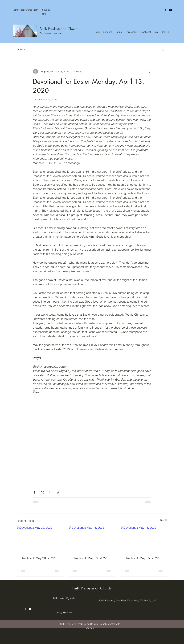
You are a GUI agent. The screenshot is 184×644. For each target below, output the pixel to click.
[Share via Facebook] (34, 492)
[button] (163, 50)
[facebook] (166, 10)
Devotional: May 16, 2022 (142, 558)
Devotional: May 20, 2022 (38, 558)
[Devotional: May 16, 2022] (144, 539)
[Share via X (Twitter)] (42, 492)
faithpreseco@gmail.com (25, 10)
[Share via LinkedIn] (50, 492)
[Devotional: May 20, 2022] (40, 539)
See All (164, 520)
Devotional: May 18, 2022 (90, 558)
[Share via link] (58, 492)
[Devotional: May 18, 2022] (92, 539)
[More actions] (149, 72)
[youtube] (171, 10)
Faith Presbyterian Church (59, 29)
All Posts (21, 49)
